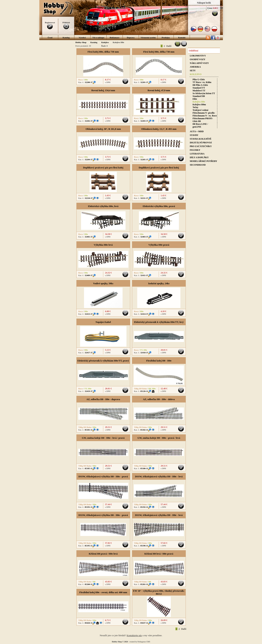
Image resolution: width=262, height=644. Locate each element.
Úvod (50, 38)
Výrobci (82, 38)
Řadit (104, 46)
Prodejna (166, 38)
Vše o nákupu (98, 38)
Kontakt (182, 38)
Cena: (210, 8)
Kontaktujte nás (134, 635)
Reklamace (115, 38)
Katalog (66, 38)
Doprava (131, 38)
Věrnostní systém (148, 38)
